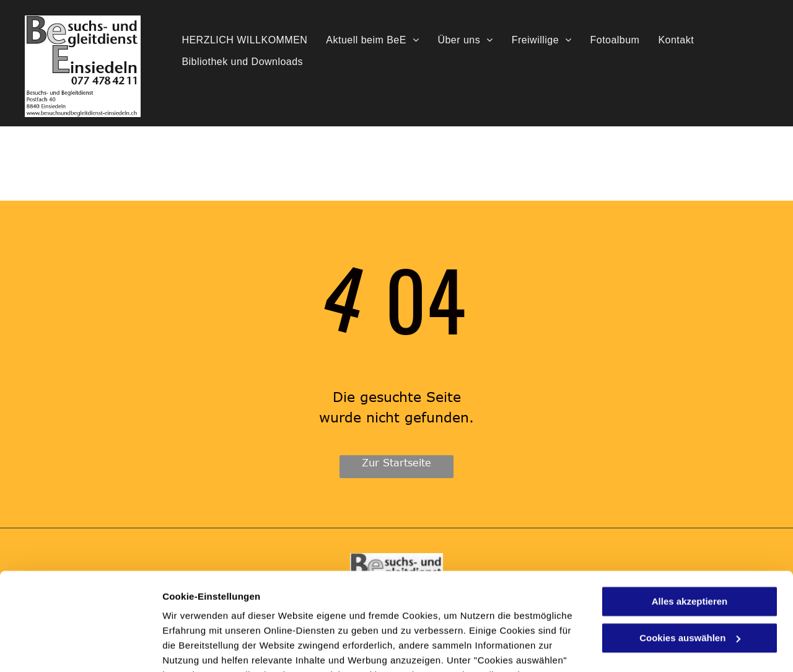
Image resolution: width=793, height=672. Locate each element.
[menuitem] (244, 40)
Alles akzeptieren (690, 510)
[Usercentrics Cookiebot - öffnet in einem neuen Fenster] (80, 648)
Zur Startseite (396, 463)
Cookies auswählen (206, 648)
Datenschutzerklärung (304, 613)
